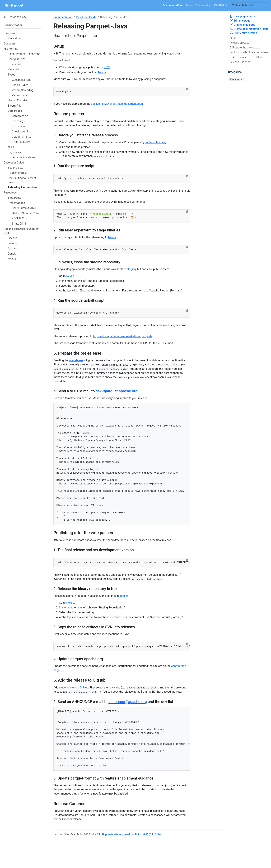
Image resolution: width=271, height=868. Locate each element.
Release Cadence (240, 62)
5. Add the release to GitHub (246, 57)
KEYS (107, 67)
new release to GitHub (75, 688)
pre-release (76, 360)
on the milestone (155, 142)
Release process (239, 43)
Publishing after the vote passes (249, 52)
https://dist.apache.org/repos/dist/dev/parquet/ (123, 336)
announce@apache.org (128, 702)
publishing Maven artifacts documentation (117, 104)
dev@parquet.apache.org (116, 391)
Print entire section (243, 33)
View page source (243, 16)
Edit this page (240, 21)
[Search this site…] (249, 6)
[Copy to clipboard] (187, 89)
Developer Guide (86, 17)
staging (131, 269)
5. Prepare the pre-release (245, 48)
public (124, 596)
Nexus (102, 72)
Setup (233, 38)
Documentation (63, 17)
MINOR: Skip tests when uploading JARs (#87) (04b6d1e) (127, 834)
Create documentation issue (249, 29)
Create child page (242, 25)
